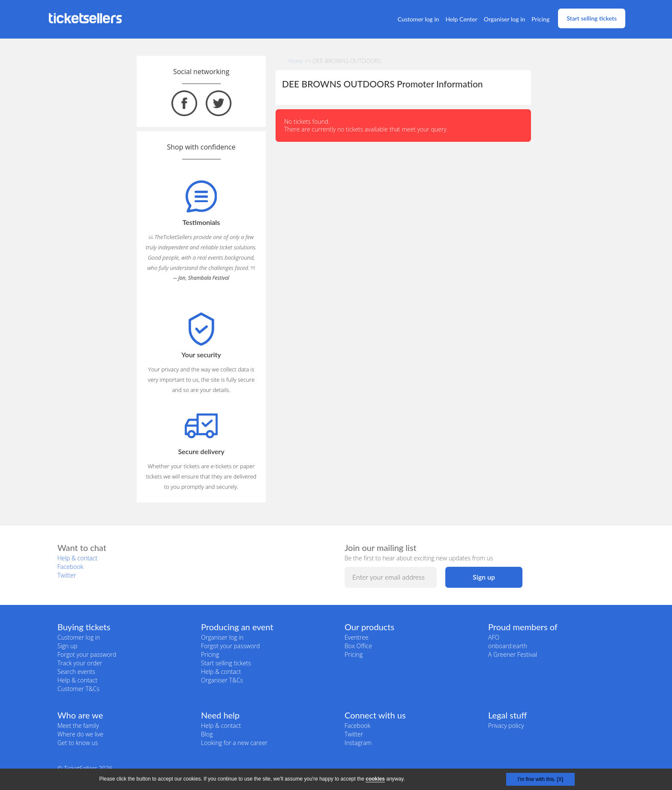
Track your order (80, 663)
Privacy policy (506, 726)
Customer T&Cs (78, 689)
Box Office (358, 646)
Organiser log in (505, 19)
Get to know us (78, 743)
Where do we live (80, 734)
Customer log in (418, 19)
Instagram (358, 743)
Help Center (461, 19)
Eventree (357, 637)
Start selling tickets (592, 18)
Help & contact (77, 558)
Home (296, 61)
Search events (76, 672)
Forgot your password (87, 654)
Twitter (67, 575)
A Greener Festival (513, 654)
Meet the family (78, 726)
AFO (494, 637)
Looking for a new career (234, 743)
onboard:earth (508, 646)
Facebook (70, 567)
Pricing (540, 19)
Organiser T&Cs (222, 680)
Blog (207, 734)
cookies (375, 779)
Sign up (67, 646)
